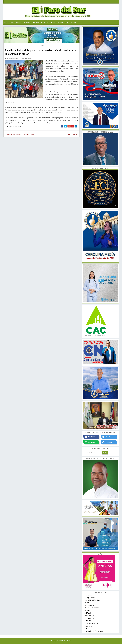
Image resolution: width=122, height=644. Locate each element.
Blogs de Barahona (91, 623)
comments (30, 58)
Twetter (107, 437)
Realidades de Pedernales (94, 631)
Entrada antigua (71, 134)
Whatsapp (90, 442)
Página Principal (29, 134)
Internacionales (37, 22)
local (42, 46)
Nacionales (19, 22)
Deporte (46, 22)
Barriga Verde (89, 595)
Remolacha (88, 621)
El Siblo (87, 603)
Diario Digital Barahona (93, 600)
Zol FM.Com (89, 613)
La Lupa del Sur (90, 598)
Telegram (107, 442)
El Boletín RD (89, 616)
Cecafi (87, 629)
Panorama (88, 626)
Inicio (6, 22)
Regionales (27, 22)
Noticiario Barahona (92, 608)
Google (87, 610)
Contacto (73, 22)
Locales (12, 22)
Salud (66, 22)
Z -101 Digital (89, 618)
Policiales (53, 22)
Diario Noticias (90, 605)
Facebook (90, 437)
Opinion (61, 22)
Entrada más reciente (14, 134)
